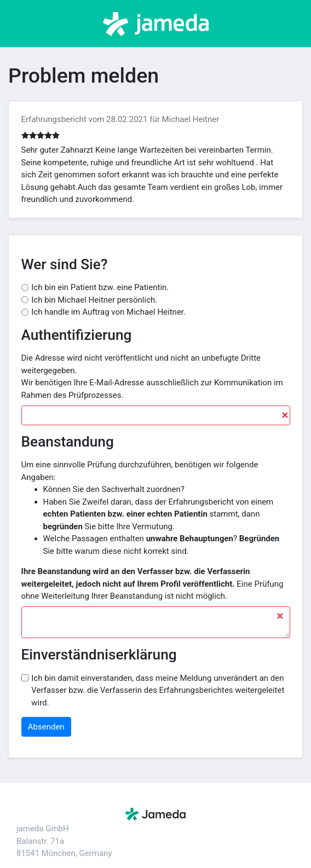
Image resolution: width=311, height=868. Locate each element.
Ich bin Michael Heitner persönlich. (94, 300)
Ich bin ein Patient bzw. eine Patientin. (100, 287)
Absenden (46, 727)
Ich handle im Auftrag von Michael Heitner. (108, 312)
